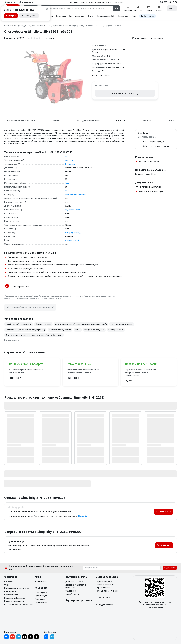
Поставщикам (41, 593)
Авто (134, 16)
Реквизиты (9, 582)
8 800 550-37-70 (169, 2)
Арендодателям (105, 605)
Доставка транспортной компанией (76, 586)
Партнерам (40, 599)
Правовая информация (15, 598)
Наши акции (40, 582)
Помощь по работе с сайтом (108, 591)
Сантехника (123, 16)
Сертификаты (10, 591)
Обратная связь (103, 588)
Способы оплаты (73, 594)
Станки (91, 16)
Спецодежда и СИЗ (106, 16)
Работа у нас (103, 597)
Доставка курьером (74, 582)
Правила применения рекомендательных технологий (18, 603)
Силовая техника (77, 16)
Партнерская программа (79, 600)
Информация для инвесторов (18, 588)
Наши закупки (41, 602)
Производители (11, 595)
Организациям (42, 596)
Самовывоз (71, 591)
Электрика (61, 16)
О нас (7, 585)
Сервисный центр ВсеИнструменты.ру (105, 583)
